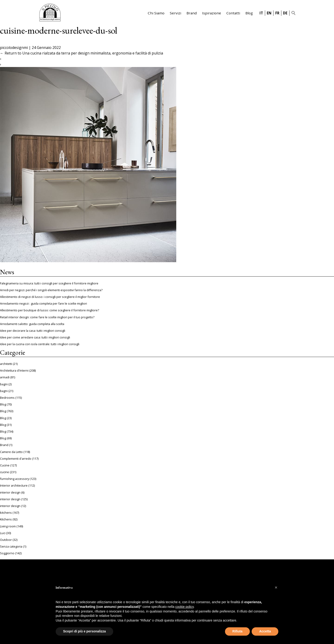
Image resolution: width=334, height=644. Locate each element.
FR (277, 13)
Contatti (233, 13)
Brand (192, 13)
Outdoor (6, 540)
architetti (6, 364)
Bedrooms (7, 398)
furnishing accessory (14, 479)
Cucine (5, 465)
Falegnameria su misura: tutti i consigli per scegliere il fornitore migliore (49, 283)
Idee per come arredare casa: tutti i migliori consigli (35, 337)
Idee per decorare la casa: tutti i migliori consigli (33, 331)
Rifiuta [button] (238, 631)
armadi (5, 377)
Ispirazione (212, 13)
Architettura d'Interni (14, 370)
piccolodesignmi (14, 48)
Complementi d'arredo (16, 459)
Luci (3, 533)
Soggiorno (7, 553)
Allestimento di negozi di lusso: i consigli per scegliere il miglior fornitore (50, 297)
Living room (8, 526)
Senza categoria (11, 546)
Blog (249, 13)
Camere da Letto (11, 452)
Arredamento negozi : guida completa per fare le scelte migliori (43, 303)
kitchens (6, 513)
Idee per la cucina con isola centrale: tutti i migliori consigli (40, 344)
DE (285, 13)
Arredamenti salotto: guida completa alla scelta (32, 324)
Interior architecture (14, 485)
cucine (5, 472)
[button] (276, 587)
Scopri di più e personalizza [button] (84, 631)
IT (261, 13)
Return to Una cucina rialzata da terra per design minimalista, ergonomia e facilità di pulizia (82, 53)
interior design (10, 492)
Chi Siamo (156, 13)
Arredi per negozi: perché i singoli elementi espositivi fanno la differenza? (51, 290)
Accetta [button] (265, 631)
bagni (4, 384)
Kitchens (6, 519)
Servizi (175, 13)
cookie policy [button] (185, 607)
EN (269, 13)
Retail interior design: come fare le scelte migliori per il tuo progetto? (47, 317)
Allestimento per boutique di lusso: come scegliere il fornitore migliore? (50, 310)
